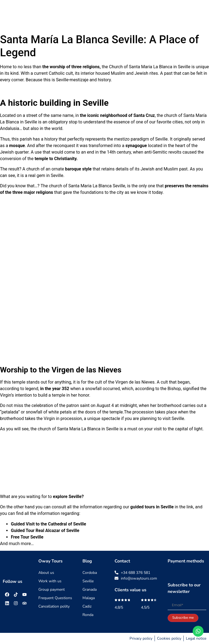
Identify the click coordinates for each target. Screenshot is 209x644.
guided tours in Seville (152, 507)
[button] (200, 15)
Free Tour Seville (27, 537)
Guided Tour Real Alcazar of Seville (45, 531)
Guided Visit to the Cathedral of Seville (48, 524)
